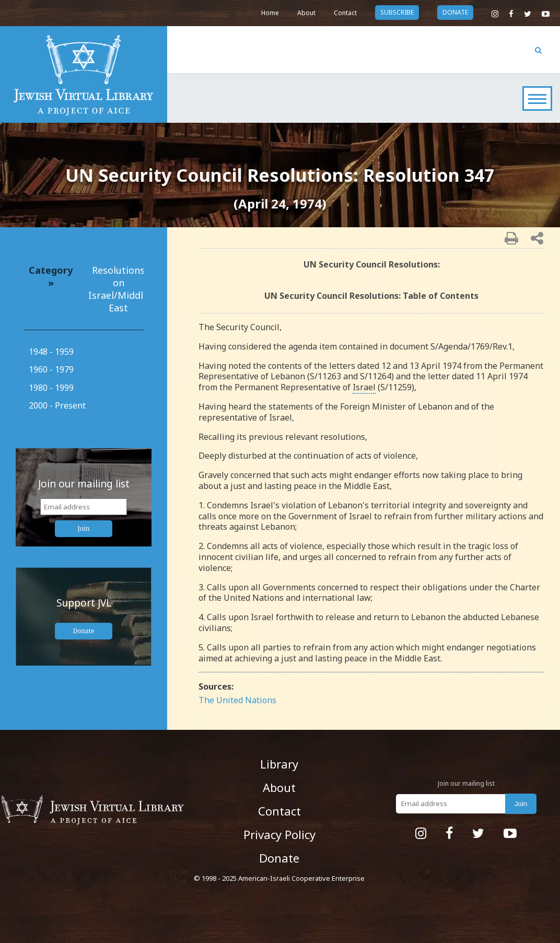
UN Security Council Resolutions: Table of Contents (371, 296)
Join (84, 528)
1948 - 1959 (51, 352)
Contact (345, 13)
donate (455, 12)
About (306, 13)
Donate (84, 631)
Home (270, 13)
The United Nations (237, 700)
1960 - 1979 (51, 369)
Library (279, 764)
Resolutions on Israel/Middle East (118, 289)
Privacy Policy (279, 834)
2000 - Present (57, 405)
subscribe (397, 12)
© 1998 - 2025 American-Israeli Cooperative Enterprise (279, 878)
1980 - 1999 (51, 388)
